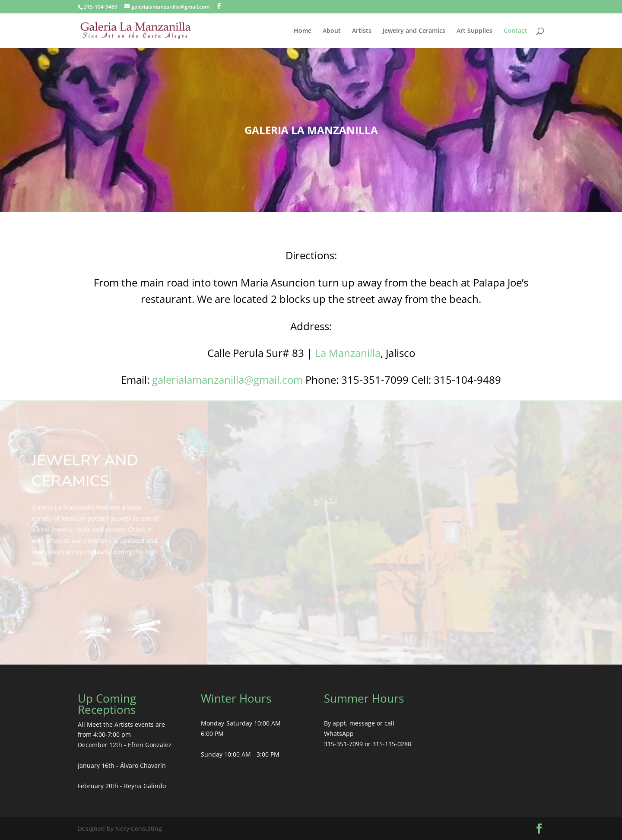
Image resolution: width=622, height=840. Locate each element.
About (332, 31)
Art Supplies (474, 31)
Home (303, 31)
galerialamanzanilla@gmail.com (227, 380)
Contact (515, 31)
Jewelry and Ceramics (414, 31)
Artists (362, 31)
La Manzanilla (348, 353)
